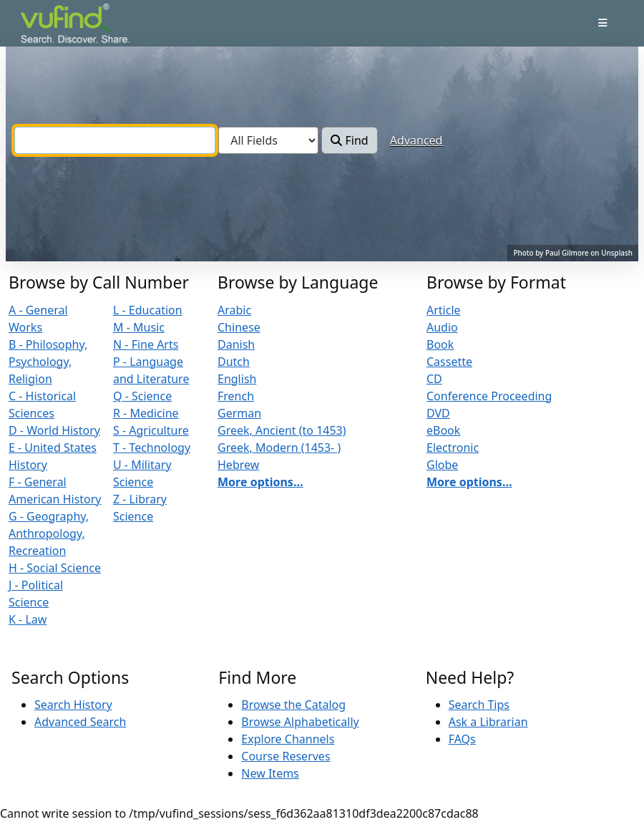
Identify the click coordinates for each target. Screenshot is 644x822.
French (236, 396)
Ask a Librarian (488, 722)
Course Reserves (286, 756)
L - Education (148, 310)
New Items (270, 773)
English (237, 379)
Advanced (416, 140)
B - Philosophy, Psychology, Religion (48, 362)
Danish (236, 344)
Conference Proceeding (489, 396)
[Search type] (268, 140)
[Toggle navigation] (603, 23)
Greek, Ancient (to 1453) (282, 430)
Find (349, 140)
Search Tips (479, 705)
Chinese (239, 327)
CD (434, 379)
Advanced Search (80, 722)
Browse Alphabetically (300, 722)
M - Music (139, 327)
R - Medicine (146, 413)
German (239, 413)
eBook (443, 430)
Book (440, 344)
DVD (438, 413)
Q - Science (142, 396)
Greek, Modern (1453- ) (279, 448)
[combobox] (115, 140)
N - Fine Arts (146, 344)
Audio (442, 327)
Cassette (449, 362)
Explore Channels (288, 739)
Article (444, 310)
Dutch (234, 362)
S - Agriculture (151, 430)
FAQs (462, 739)
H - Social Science (55, 568)
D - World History (54, 430)
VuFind (45, 25)
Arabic (234, 310)
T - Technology (152, 448)
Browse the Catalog (293, 705)
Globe (442, 465)
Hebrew (238, 465)
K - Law (28, 619)
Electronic (453, 448)
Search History (73, 705)
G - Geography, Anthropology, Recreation (49, 533)
